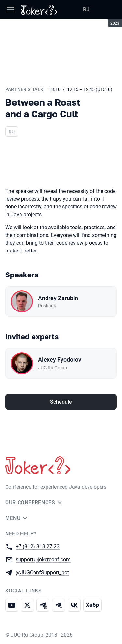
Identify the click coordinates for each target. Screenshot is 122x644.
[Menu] (10, 10)
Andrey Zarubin (58, 298)
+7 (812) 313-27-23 (38, 546)
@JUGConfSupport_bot (42, 572)
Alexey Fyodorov (60, 360)
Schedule (61, 402)
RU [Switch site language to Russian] (86, 10)
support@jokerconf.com (43, 559)
